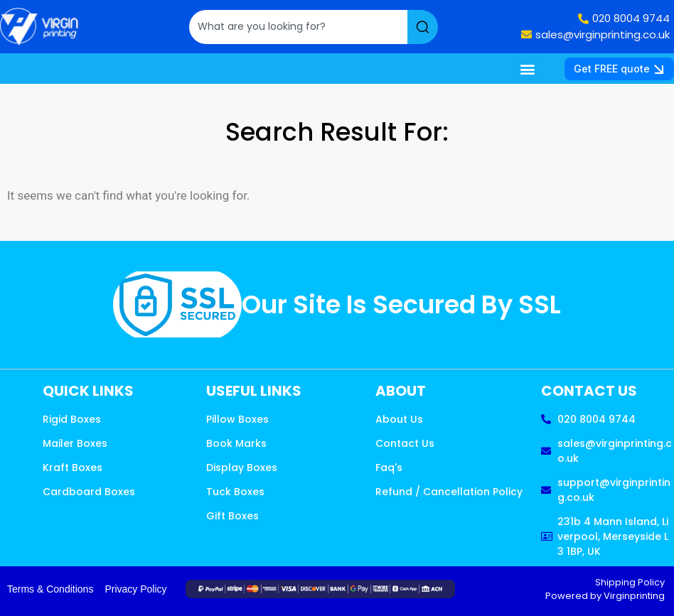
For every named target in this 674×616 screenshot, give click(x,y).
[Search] (423, 27)
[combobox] (298, 27)
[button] (527, 69)
